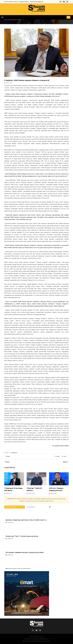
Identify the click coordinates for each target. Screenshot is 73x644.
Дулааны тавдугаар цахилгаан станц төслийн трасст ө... (27, 520)
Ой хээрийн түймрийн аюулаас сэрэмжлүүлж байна (25, 552)
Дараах (66, 462)
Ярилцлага (14, 453)
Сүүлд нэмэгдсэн (11, 507)
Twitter (64, 456)
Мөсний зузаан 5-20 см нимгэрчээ (18, 569)
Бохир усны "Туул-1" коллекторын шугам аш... (22, 536)
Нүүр (6, 20)
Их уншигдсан (31, 507)
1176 (6, 453)
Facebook (57, 456)
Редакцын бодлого (24, 2)
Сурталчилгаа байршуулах (37, 2)
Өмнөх (7, 462)
